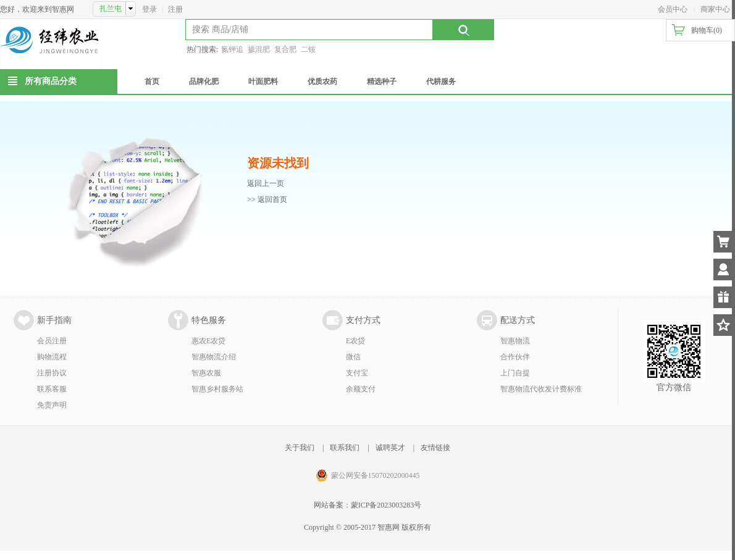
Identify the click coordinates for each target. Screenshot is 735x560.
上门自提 (515, 373)
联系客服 (52, 389)
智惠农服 (206, 373)
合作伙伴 (515, 357)
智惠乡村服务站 (217, 389)
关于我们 (300, 448)
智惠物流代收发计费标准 (541, 389)
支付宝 (357, 373)
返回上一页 (266, 183)
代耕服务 (441, 81)
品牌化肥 (204, 81)
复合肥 (285, 49)
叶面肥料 (263, 81)
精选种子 (382, 81)
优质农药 (322, 81)
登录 (149, 9)
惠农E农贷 (208, 341)
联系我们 (345, 448)
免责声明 (52, 405)
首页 (152, 81)
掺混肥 (259, 49)
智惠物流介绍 (214, 357)
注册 (175, 9)
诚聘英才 (390, 448)
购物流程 (52, 357)
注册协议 (52, 373)
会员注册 (52, 341)
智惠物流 (515, 341)
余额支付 (361, 389)
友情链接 (435, 448)
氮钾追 (232, 49)
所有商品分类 (51, 81)
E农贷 (355, 341)
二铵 (308, 49)
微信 (353, 357)
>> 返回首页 (267, 199)
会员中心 (673, 9)
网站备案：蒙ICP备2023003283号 (368, 505)
